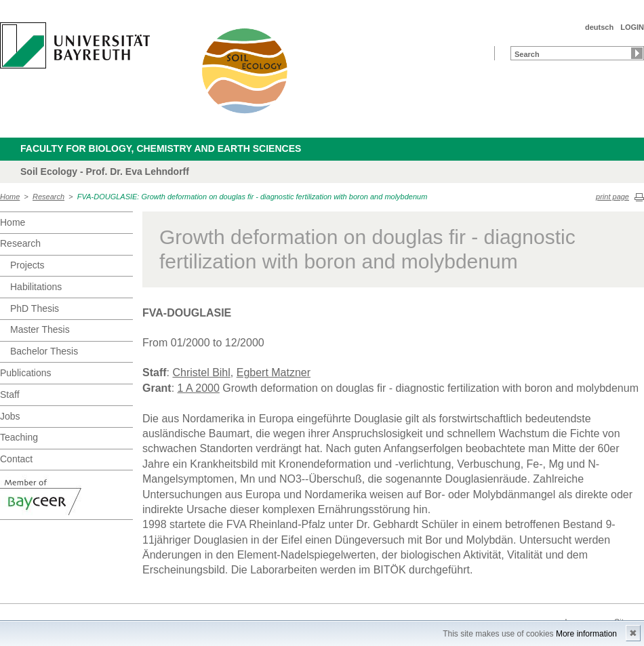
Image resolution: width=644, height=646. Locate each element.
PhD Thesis (35, 308)
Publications (26, 373)
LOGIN (632, 27)
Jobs (10, 416)
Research (48, 197)
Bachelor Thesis (44, 351)
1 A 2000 (199, 388)
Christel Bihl (201, 372)
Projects (27, 265)
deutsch (599, 27)
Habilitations (36, 287)
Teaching (19, 437)
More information (586, 634)
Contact (16, 459)
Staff (10, 395)
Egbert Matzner (274, 372)
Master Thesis (40, 329)
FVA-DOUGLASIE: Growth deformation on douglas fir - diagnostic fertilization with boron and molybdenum (253, 197)
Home (10, 197)
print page (612, 197)
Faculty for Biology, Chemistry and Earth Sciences (161, 148)
